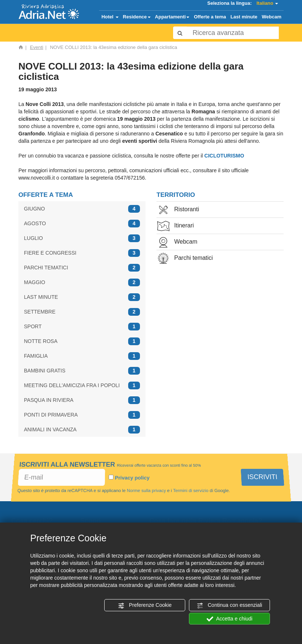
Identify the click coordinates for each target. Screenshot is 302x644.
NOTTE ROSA (82, 341)
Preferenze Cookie (145, 605)
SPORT (82, 327)
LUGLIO (82, 238)
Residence (137, 17)
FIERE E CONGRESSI (82, 253)
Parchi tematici (185, 259)
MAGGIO (82, 282)
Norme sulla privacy (146, 491)
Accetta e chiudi (230, 619)
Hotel (110, 17)
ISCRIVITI (263, 477)
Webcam (272, 17)
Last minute (244, 17)
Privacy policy (132, 478)
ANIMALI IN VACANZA (82, 430)
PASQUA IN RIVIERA (82, 400)
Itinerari (175, 226)
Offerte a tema (210, 17)
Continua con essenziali (229, 605)
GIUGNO (82, 209)
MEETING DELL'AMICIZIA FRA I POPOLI (82, 385)
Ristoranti (178, 210)
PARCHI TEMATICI (82, 268)
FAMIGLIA (82, 356)
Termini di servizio (190, 491)
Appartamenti (172, 17)
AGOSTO (82, 224)
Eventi (36, 47)
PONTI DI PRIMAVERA (82, 415)
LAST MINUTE (82, 297)
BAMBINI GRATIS (82, 371)
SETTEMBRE (82, 312)
